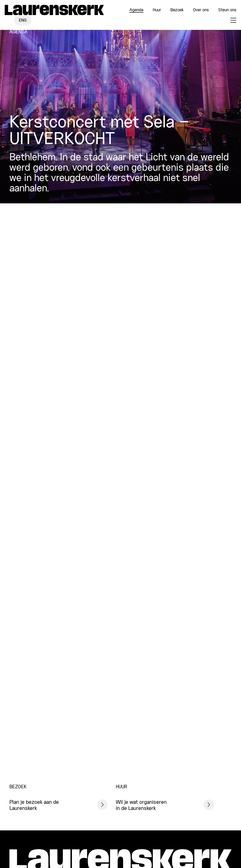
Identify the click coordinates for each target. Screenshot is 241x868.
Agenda (136, 10)
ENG (23, 20)
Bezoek (177, 10)
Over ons (201, 10)
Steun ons (227, 10)
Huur (157, 10)
